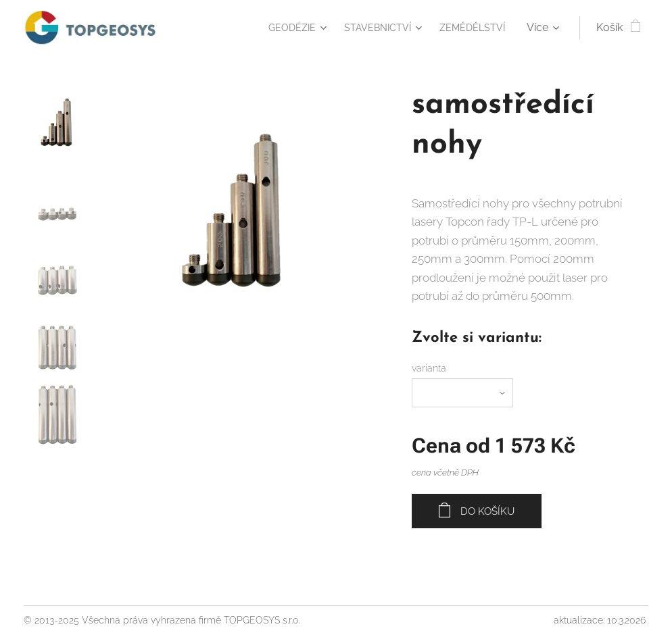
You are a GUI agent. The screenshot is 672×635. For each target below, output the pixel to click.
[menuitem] (279, 28)
